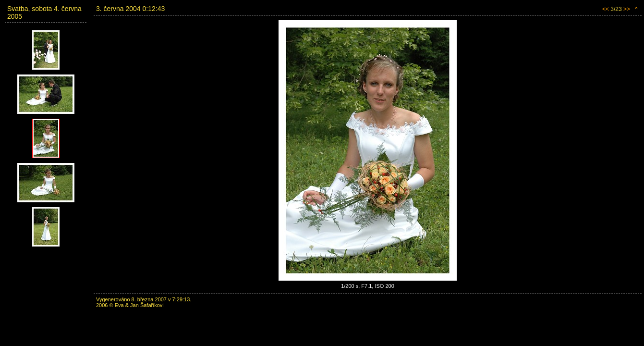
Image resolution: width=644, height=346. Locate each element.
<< (606, 9)
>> (627, 9)
